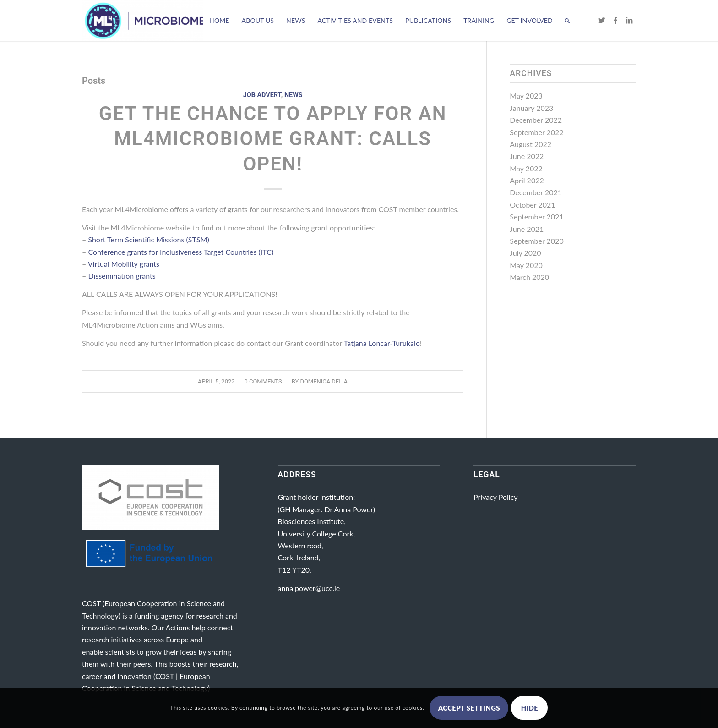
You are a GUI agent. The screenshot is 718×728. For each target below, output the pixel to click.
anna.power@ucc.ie (309, 588)
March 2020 (529, 277)
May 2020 (526, 265)
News (294, 95)
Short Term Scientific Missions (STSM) (148, 239)
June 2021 (527, 229)
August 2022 (530, 144)
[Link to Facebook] (615, 20)
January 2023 (531, 108)
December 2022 (536, 120)
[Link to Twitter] (602, 20)
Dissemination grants (122, 276)
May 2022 (526, 168)
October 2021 (532, 205)
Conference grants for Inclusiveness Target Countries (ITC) (181, 252)
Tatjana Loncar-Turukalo (382, 343)
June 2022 (527, 156)
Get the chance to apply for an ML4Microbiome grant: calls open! (273, 138)
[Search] (567, 21)
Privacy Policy (496, 497)
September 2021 (536, 216)
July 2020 (525, 253)
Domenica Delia (324, 381)
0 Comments (263, 381)
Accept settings (469, 708)
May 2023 (526, 96)
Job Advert (262, 95)
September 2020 (536, 241)
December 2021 (536, 192)
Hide (530, 708)
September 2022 (536, 132)
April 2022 (527, 180)
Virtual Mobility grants (124, 264)
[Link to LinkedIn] (629, 20)
